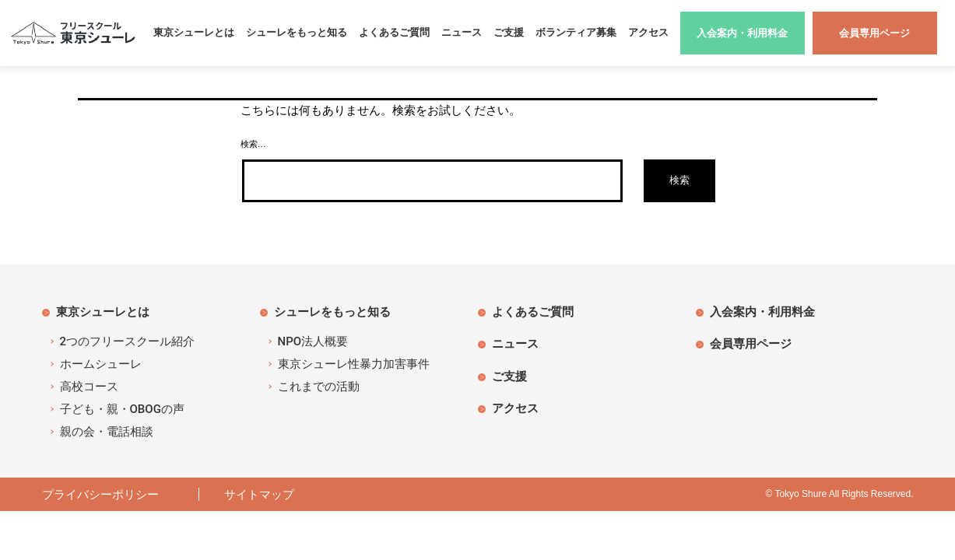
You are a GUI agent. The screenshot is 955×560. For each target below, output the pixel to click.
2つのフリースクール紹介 (128, 341)
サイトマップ (259, 494)
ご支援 (509, 32)
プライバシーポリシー (106, 494)
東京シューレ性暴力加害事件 (354, 364)
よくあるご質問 (394, 32)
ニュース (462, 32)
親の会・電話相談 (107, 432)
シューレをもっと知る (297, 32)
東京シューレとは (194, 32)
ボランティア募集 (576, 32)
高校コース (89, 387)
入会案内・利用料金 (762, 311)
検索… (253, 144)
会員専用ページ (751, 343)
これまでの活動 (319, 387)
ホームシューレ (101, 364)
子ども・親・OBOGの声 (122, 409)
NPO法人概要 (313, 341)
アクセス (648, 32)
